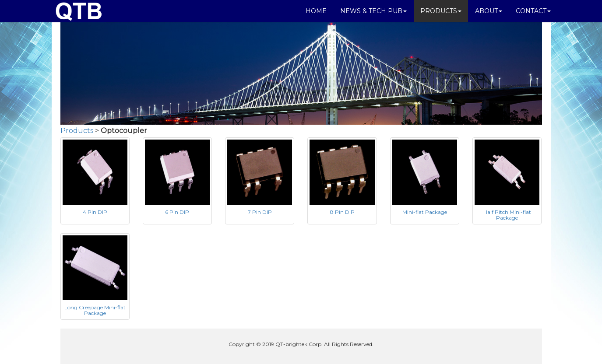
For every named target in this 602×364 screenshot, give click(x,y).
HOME (316, 11)
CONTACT (533, 11)
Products (77, 131)
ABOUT (489, 11)
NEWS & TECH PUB (373, 11)
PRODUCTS (441, 11)
